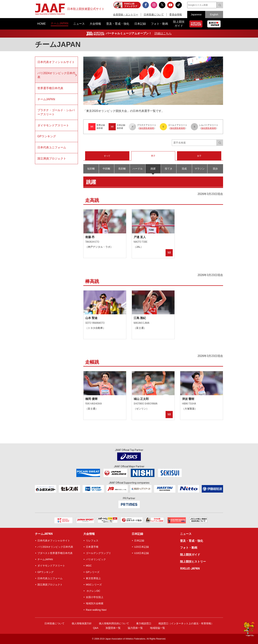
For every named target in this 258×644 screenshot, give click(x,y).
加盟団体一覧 (113, 628)
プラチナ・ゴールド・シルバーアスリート (56, 112)
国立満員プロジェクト (52, 158)
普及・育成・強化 (192, 541)
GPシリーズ (93, 572)
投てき (169, 169)
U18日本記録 (142, 553)
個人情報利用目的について (114, 623)
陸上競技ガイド (190, 555)
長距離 (122, 169)
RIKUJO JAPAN (190, 569)
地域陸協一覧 (157, 628)
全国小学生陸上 (95, 597)
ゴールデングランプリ (98, 553)
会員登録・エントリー (126, 14)
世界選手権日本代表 (50, 88)
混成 (184, 169)
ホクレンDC (93, 591)
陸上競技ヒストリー (193, 562)
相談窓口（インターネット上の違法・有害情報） (186, 623)
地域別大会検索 (95, 603)
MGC (89, 566)
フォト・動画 (189, 548)
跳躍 (153, 169)
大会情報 (89, 534)
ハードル (138, 169)
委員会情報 (176, 14)
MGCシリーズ (94, 585)
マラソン (200, 169)
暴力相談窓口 (144, 623)
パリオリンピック (96, 559)
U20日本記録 (142, 547)
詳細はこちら (163, 33)
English (214, 14)
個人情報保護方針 (82, 623)
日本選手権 (92, 547)
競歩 (215, 169)
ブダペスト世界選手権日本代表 (55, 553)
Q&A (96, 628)
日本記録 (137, 534)
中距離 (106, 169)
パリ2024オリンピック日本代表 (56, 75)
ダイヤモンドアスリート (53, 125)
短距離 (91, 169)
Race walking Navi (96, 610)
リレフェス (92, 541)
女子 (199, 156)
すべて (107, 156)
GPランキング (47, 136)
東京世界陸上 (93, 578)
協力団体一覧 (135, 628)
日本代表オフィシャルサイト (56, 62)
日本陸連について (154, 14)
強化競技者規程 (147, 128)
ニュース (186, 534)
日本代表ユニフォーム (52, 147)
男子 (153, 156)
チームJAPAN (46, 99)
